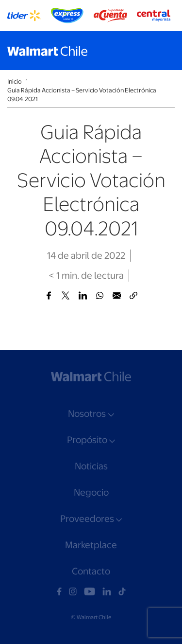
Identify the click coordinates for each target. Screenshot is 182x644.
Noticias (91, 466)
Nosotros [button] (87, 414)
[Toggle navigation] (165, 51)
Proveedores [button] (87, 519)
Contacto (91, 571)
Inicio (15, 81)
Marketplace (91, 545)
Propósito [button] (87, 440)
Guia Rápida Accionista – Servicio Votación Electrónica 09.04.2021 (82, 95)
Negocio (91, 492)
